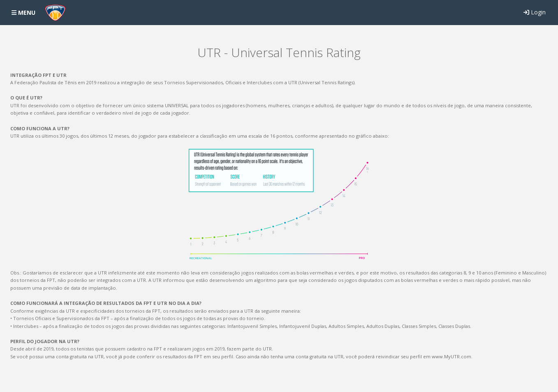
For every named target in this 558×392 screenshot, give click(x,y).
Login (535, 12)
